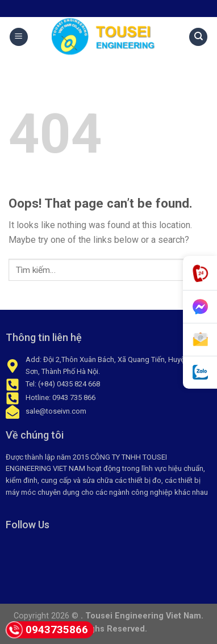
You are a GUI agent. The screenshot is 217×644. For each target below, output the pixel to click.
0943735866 (47, 630)
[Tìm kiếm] (198, 37)
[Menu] (19, 37)
